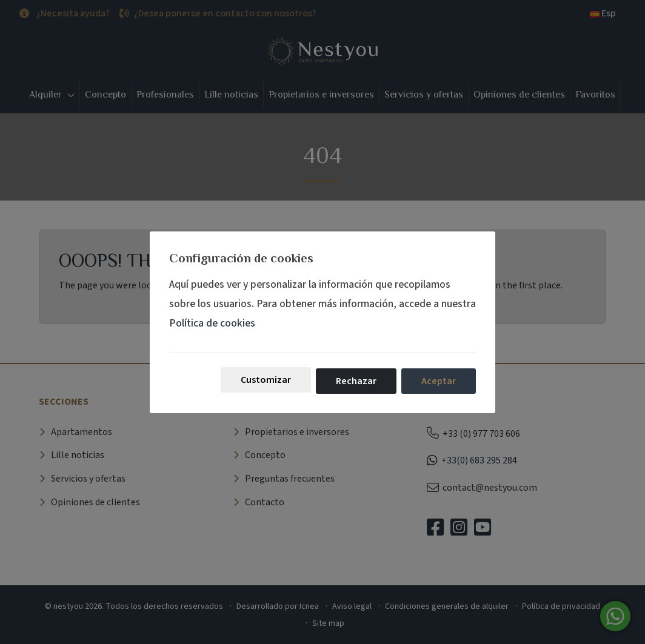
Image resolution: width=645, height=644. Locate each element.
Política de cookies (212, 323)
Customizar (266, 380)
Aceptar (439, 381)
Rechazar (356, 381)
